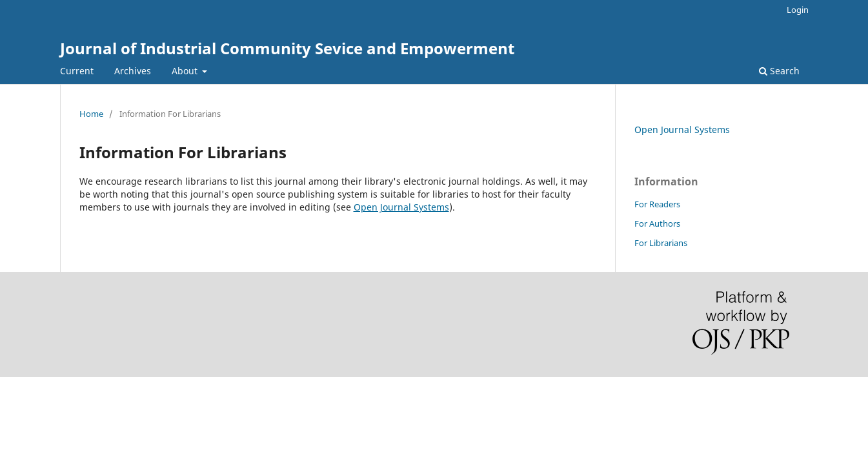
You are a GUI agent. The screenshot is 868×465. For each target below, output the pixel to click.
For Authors (657, 223)
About (186, 71)
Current (77, 71)
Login (798, 10)
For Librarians (661, 243)
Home (91, 114)
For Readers (657, 204)
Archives (133, 71)
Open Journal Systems (401, 207)
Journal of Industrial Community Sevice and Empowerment (287, 48)
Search (779, 71)
